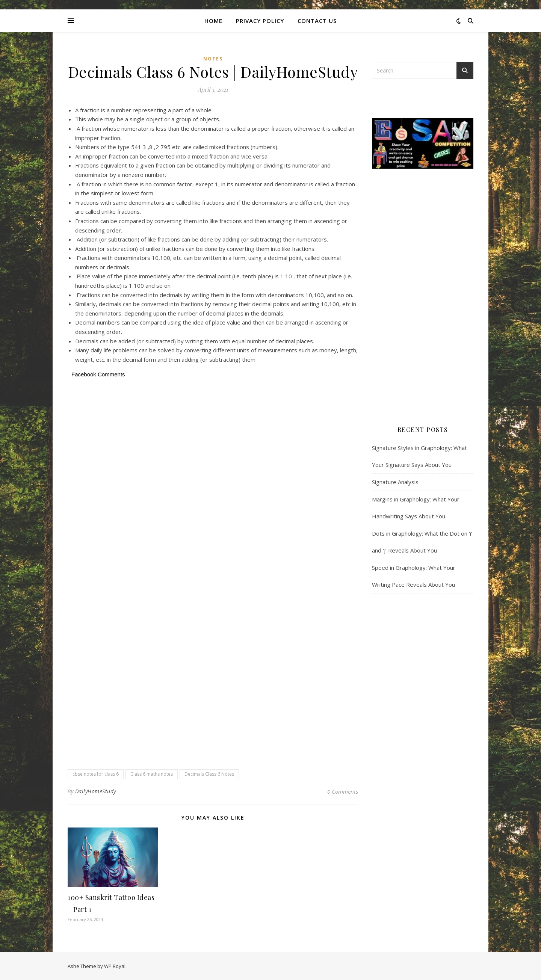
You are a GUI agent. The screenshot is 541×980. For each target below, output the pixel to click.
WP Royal (115, 966)
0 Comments (343, 791)
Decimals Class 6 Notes (209, 774)
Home (213, 21)
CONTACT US (317, 21)
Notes (213, 59)
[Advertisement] (213, 436)
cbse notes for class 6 (96, 774)
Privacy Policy (260, 21)
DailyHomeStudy (96, 791)
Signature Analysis (395, 482)
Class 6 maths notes (152, 774)
